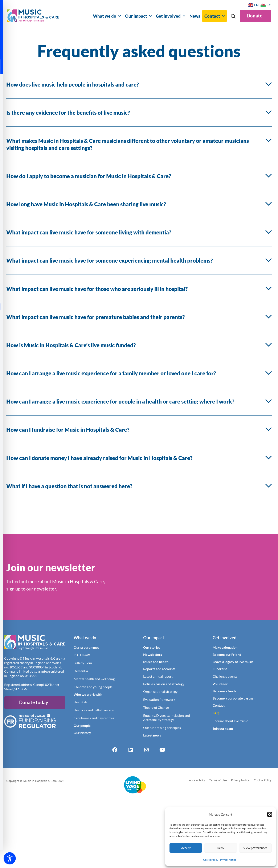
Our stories (152, 647)
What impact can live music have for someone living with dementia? (89, 232)
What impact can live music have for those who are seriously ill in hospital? (97, 289)
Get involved (171, 16)
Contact (214, 16)
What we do (107, 16)
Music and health (156, 662)
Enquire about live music (230, 721)
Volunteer (220, 684)
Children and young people (93, 687)
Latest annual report (158, 676)
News (195, 16)
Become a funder (225, 691)
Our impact (138, 16)
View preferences (255, 848)
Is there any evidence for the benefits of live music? (68, 113)
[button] (270, 814)
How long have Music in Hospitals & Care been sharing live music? (86, 204)
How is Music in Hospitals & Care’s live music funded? (71, 345)
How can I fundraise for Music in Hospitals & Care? (68, 430)
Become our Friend (227, 654)
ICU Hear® (82, 655)
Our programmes (86, 647)
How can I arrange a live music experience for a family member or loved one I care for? (111, 373)
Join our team (223, 728)
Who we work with (88, 694)
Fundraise (220, 669)
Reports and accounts (159, 669)
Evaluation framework (159, 699)
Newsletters (153, 654)
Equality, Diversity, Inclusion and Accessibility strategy (167, 717)
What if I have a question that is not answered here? (69, 486)
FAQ (216, 713)
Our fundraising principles (162, 728)
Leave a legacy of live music (233, 662)
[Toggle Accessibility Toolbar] (10, 858)
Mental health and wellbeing (94, 679)
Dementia (81, 671)
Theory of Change (156, 707)
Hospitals (81, 702)
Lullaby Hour (83, 663)
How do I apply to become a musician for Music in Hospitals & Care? (89, 176)
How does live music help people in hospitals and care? (73, 84)
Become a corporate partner (234, 698)
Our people (82, 725)
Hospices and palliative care (94, 710)
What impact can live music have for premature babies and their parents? (95, 317)
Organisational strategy (160, 691)
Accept (186, 848)
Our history (82, 733)
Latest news (152, 735)
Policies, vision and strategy (164, 684)
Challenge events (225, 676)
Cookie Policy (211, 860)
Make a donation (225, 647)
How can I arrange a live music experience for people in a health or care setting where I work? (120, 401)
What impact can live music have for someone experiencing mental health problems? (109, 260)
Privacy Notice (228, 860)
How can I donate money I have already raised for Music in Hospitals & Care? (99, 458)
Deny (220, 848)
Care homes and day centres (94, 718)
